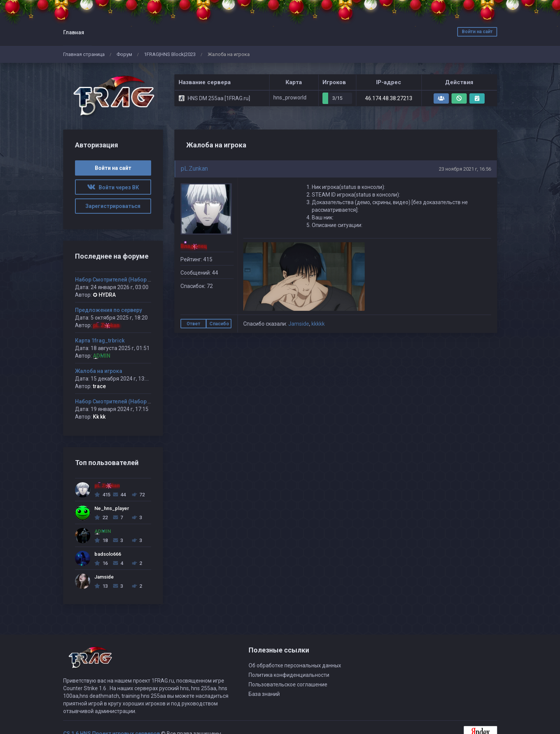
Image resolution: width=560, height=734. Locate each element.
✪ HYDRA (104, 295)
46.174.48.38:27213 (389, 98)
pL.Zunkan (194, 169)
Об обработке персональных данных (295, 665)
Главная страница (84, 54)
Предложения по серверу (108, 310)
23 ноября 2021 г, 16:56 (465, 169)
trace (99, 386)
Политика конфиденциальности (289, 675)
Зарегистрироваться (113, 206)
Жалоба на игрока (99, 371)
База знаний (264, 694)
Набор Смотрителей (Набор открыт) (122, 280)
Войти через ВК (113, 187)
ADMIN (102, 356)
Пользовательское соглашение (288, 684)
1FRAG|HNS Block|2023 (170, 54)
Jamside (299, 324)
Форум (124, 54)
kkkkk (318, 324)
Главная (74, 32)
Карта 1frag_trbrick (100, 341)
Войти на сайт (477, 32)
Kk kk (99, 417)
